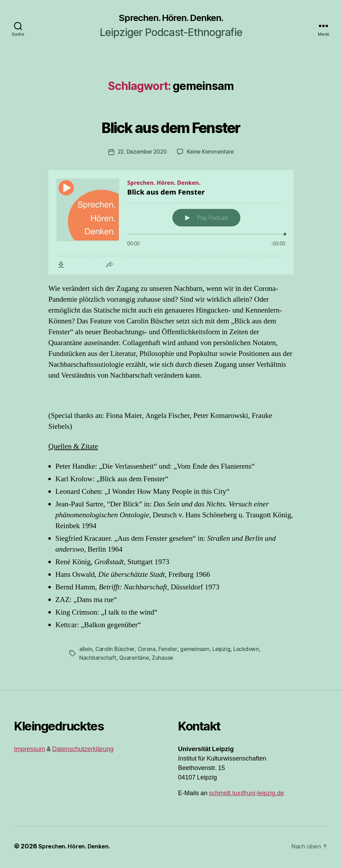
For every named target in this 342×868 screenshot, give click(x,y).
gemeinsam (198, 652)
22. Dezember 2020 (141, 155)
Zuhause (164, 660)
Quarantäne (135, 660)
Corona (148, 652)
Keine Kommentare (212, 155)
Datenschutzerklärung (83, 751)
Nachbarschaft (98, 660)
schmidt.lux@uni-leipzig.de (246, 795)
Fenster (170, 652)
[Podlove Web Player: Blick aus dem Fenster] (171, 225)
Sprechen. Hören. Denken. (171, 19)
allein (86, 652)
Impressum (30, 751)
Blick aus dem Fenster (171, 130)
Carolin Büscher (116, 652)
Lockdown (251, 652)
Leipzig (225, 652)
